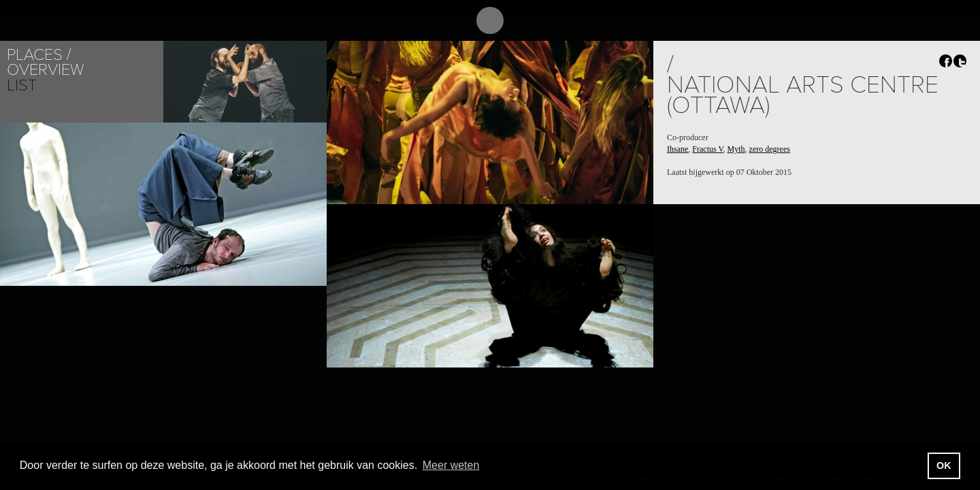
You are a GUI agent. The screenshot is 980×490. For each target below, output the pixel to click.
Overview (45, 70)
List (22, 85)
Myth (736, 149)
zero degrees (770, 149)
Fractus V (707, 149)
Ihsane (677, 149)
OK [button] (944, 465)
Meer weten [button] (451, 465)
